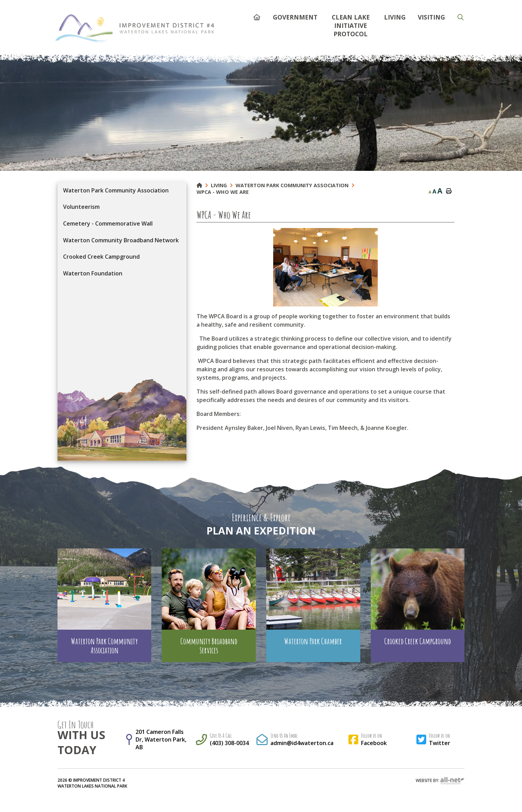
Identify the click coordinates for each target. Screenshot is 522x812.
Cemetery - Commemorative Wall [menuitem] (108, 223)
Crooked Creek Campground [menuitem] (101, 257)
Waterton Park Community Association (292, 185)
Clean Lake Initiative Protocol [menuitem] (351, 25)
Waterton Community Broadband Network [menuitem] (121, 240)
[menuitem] (257, 16)
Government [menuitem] (295, 17)
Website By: (440, 781)
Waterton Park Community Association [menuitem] (116, 190)
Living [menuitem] (395, 17)
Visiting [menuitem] (431, 17)
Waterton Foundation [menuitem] (93, 273)
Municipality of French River (135, 28)
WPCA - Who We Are (223, 192)
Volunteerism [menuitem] (81, 207)
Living (219, 185)
